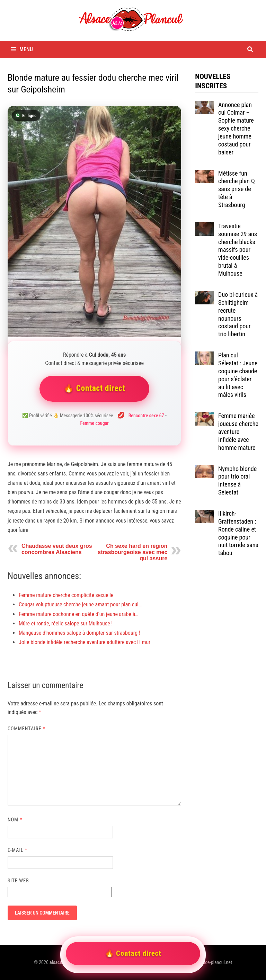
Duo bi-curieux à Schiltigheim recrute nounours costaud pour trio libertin (238, 314)
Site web (18, 881)
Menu (22, 49)
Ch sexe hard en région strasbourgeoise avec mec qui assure (132, 552)
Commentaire (26, 729)
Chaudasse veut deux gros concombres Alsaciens (57, 549)
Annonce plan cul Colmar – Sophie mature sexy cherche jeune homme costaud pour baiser (236, 128)
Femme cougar (94, 423)
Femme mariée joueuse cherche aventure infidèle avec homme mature (238, 431)
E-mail (17, 850)
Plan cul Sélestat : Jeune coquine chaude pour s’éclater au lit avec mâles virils (238, 375)
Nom (15, 820)
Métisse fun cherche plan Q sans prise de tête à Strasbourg (237, 189)
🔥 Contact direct (95, 388)
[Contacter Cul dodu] (94, 222)
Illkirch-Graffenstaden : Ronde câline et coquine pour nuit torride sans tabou (238, 533)
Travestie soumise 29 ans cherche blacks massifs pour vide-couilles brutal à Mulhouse (238, 250)
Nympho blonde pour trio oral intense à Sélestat (237, 481)
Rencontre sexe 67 (146, 416)
